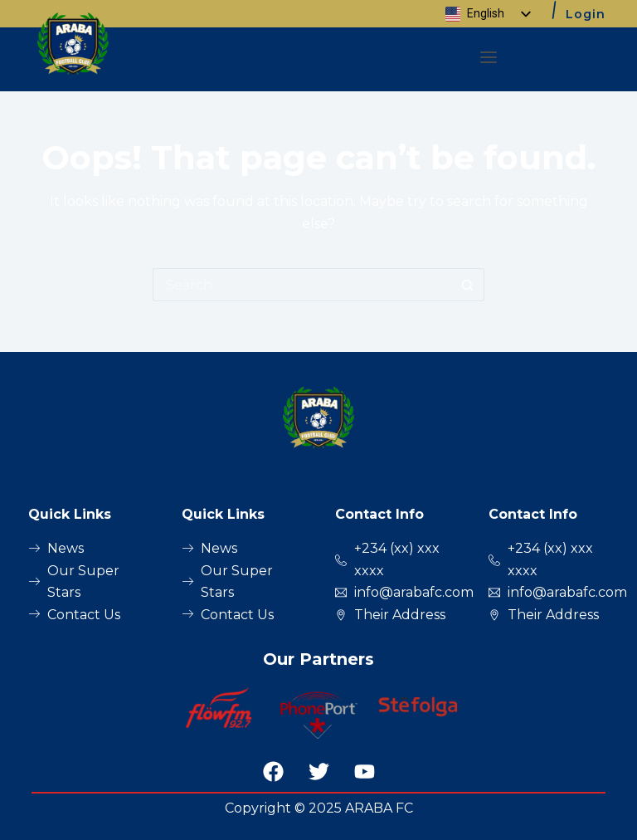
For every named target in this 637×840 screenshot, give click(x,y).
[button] (489, 59)
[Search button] (468, 285)
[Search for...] (302, 285)
